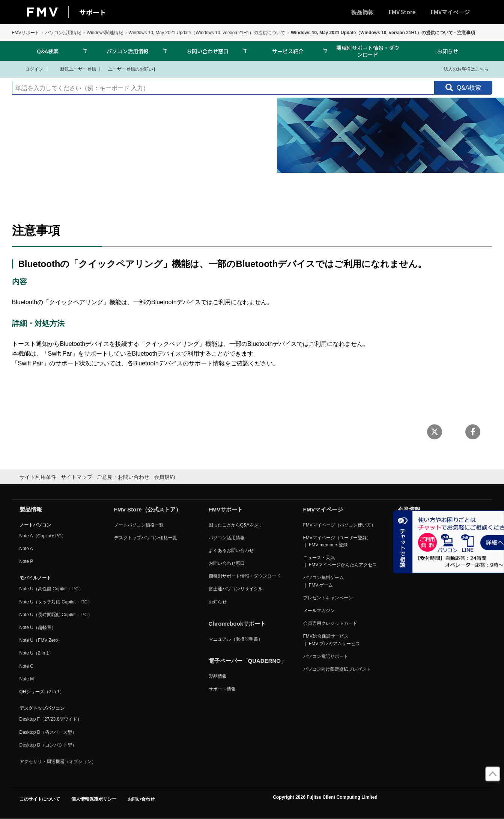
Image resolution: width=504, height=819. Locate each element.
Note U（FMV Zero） (41, 640)
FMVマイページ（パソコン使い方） (339, 525)
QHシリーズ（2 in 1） (42, 692)
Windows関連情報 (105, 33)
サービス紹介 (288, 51)
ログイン (29, 69)
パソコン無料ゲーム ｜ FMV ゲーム (323, 581)
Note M (27, 679)
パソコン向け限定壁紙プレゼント (337, 669)
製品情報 (363, 12)
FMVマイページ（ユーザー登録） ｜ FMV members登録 (337, 541)
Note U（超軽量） (38, 627)
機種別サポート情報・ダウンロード (368, 51)
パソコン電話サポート (326, 656)
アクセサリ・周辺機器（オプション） (58, 762)
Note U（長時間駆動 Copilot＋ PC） (56, 615)
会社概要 (407, 525)
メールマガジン (319, 611)
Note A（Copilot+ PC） (43, 536)
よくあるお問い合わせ (231, 551)
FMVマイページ (450, 12)
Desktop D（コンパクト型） (48, 745)
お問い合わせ (141, 799)
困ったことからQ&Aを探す (236, 525)
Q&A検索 (48, 51)
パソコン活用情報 (63, 33)
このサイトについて (40, 799)
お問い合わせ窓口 (208, 51)
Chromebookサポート (237, 624)
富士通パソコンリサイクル (236, 589)
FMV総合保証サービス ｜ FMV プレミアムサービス (332, 640)
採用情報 (407, 563)
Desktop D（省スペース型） (48, 732)
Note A (26, 549)
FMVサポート (26, 33)
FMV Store (402, 12)
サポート (93, 12)
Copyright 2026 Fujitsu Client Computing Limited (325, 797)
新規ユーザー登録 (73, 69)
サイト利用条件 (38, 477)
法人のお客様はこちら (461, 69)
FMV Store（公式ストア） (148, 509)
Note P (26, 561)
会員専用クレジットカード (330, 623)
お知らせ (448, 51)
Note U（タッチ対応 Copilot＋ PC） (56, 602)
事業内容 (407, 538)
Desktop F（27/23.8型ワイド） (51, 719)
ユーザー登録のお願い (127, 69)
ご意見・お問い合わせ (123, 477)
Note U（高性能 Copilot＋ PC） (51, 589)
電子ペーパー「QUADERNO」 (248, 661)
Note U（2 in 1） (37, 653)
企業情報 (409, 509)
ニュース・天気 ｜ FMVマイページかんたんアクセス (340, 561)
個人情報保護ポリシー (94, 799)
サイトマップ (77, 477)
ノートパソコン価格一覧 (139, 525)
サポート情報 (222, 689)
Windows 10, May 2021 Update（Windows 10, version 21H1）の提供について (207, 33)
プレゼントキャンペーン (328, 598)
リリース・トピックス (420, 551)
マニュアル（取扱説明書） (236, 639)
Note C (26, 666)
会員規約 (164, 477)
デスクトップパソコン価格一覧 (146, 538)
